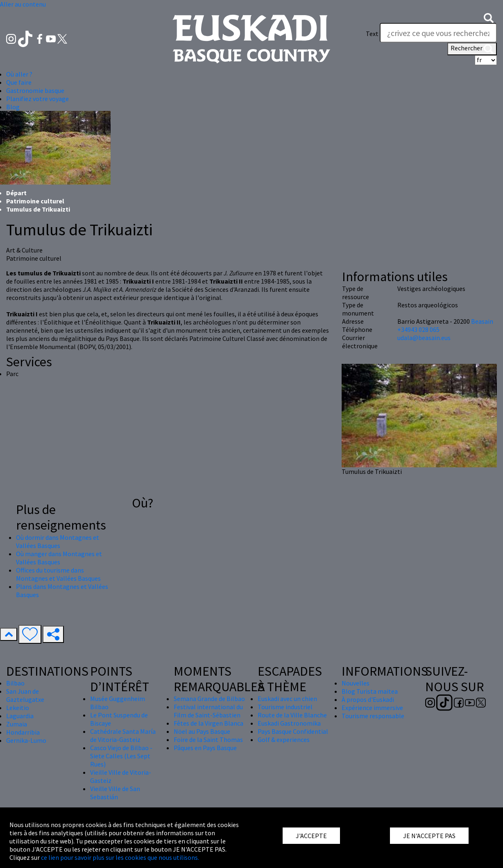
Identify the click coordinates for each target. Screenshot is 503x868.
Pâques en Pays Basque (205, 748)
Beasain (482, 321)
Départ (16, 193)
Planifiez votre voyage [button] (37, 99)
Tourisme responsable (373, 716)
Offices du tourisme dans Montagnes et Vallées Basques (58, 574)
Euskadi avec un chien (287, 699)
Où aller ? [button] (19, 74)
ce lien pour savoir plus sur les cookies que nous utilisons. (120, 857)
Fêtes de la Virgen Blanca (208, 723)
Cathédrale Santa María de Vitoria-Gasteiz (123, 735)
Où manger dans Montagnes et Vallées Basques (59, 558)
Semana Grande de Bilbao (209, 699)
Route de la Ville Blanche (292, 715)
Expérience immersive (372, 708)
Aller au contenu (23, 4)
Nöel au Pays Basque (202, 731)
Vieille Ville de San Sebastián (115, 793)
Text (372, 34)
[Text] (438, 33)
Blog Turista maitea (370, 691)
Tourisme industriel (285, 707)
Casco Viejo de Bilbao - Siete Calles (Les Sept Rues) (121, 756)
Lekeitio (18, 708)
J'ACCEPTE (311, 836)
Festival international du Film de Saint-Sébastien (208, 711)
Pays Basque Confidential (293, 731)
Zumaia (17, 724)
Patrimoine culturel (35, 201)
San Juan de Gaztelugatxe (25, 695)
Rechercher (472, 49)
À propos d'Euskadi (368, 699)
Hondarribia (23, 732)
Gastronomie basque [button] (35, 90)
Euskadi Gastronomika (289, 723)
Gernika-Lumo (26, 740)
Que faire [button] (19, 82)
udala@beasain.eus (424, 338)
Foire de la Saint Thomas (208, 739)
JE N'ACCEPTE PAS (429, 836)
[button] (489, 17)
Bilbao (15, 683)
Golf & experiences (284, 739)
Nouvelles (356, 683)
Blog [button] (13, 107)
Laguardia (20, 716)
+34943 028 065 (418, 329)
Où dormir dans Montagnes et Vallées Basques (58, 541)
